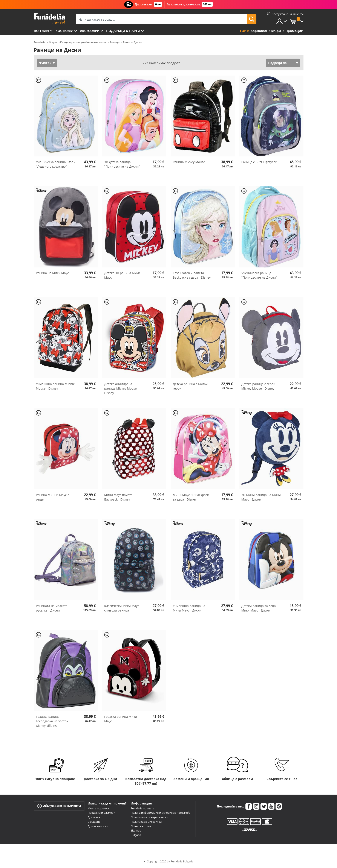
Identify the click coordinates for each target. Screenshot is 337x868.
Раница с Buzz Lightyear (259, 162)
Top (243, 31)
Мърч (53, 42)
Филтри (45, 63)
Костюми (64, 31)
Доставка (94, 817)
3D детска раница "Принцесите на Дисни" (122, 164)
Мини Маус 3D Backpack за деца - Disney (191, 497)
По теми (41, 31)
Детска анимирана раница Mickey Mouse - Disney (121, 388)
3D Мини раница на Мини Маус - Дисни (261, 497)
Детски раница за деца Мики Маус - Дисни (259, 608)
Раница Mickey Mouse (189, 162)
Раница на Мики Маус (52, 273)
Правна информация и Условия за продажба (160, 813)
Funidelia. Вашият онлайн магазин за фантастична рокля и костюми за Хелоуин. (49, 19)
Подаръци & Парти (123, 31)
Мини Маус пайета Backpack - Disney (118, 497)
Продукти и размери (101, 813)
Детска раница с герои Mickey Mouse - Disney (258, 386)
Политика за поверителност (149, 817)
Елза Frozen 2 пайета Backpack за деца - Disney (192, 275)
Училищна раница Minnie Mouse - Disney (55, 386)
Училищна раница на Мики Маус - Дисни (189, 608)
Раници (114, 42)
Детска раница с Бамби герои (190, 386)
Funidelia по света (142, 808)
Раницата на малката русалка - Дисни (52, 608)
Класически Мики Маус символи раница (122, 608)
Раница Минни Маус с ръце (52, 497)
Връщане (94, 822)
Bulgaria (136, 835)
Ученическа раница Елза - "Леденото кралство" (56, 164)
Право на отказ (141, 826)
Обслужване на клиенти (59, 806)
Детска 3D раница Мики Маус (122, 275)
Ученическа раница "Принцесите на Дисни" (259, 275)
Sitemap (136, 830)
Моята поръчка (98, 808)
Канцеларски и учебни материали (83, 42)
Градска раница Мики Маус (121, 719)
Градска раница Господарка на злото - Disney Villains (52, 721)
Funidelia (40, 42)
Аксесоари (90, 31)
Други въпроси (98, 826)
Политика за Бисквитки (146, 822)
